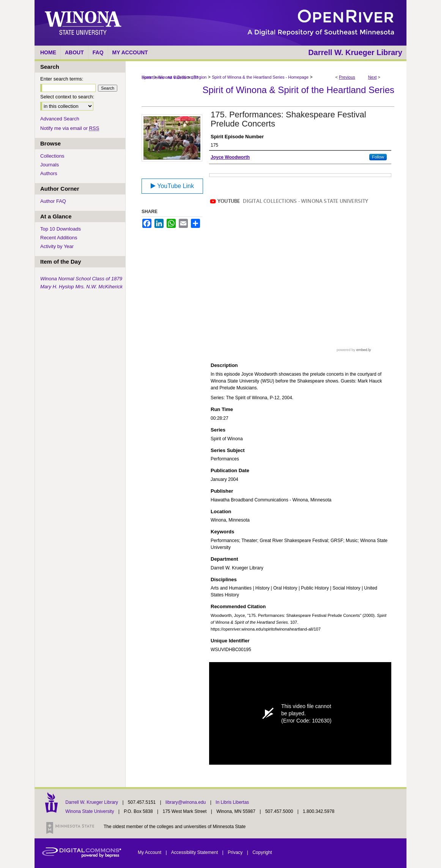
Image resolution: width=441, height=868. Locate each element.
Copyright (262, 852)
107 (195, 77)
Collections (52, 156)
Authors (49, 173)
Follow (378, 157)
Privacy (236, 852)
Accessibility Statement (195, 852)
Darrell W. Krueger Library (92, 802)
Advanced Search (60, 119)
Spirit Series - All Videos (164, 77)
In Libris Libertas (232, 802)
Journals (50, 165)
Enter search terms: (62, 79)
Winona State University (90, 811)
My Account (150, 852)
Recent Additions (59, 238)
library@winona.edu (186, 802)
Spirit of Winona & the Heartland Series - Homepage (260, 77)
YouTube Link (172, 186)
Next (372, 77)
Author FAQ (53, 201)
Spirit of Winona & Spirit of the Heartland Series (298, 90)
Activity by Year (57, 246)
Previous (347, 77)
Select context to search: (67, 97)
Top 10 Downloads (61, 229)
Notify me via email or (70, 128)
